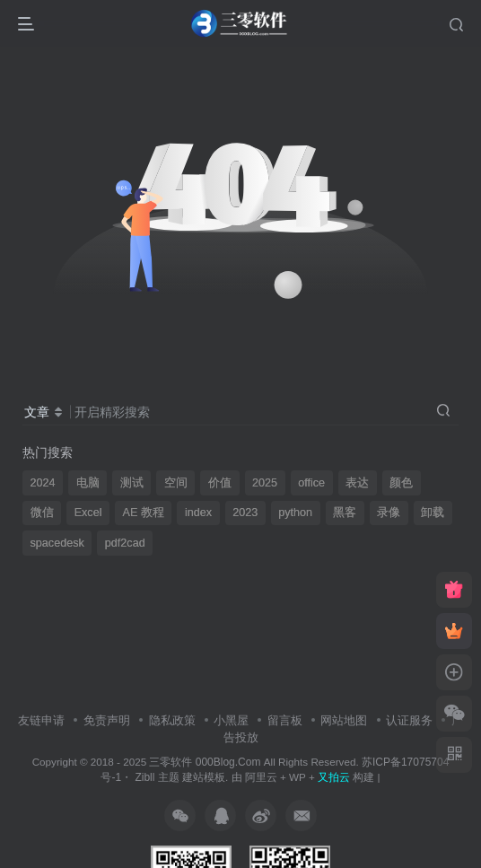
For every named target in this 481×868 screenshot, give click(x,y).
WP (297, 777)
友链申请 (41, 720)
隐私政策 (172, 720)
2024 (43, 483)
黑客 (345, 513)
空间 (176, 483)
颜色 (401, 483)
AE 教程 (144, 513)
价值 (220, 483)
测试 (132, 483)
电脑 (88, 483)
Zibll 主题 (156, 777)
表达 (357, 483)
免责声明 (107, 720)
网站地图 (344, 720)
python (295, 513)
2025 (265, 483)
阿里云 (261, 777)
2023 (245, 513)
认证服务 (409, 720)
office (311, 483)
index (198, 513)
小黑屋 (231, 720)
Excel (88, 513)
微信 (42, 513)
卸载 (433, 513)
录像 (389, 513)
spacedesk (57, 543)
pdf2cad (125, 543)
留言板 (285, 720)
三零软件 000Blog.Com (206, 762)
